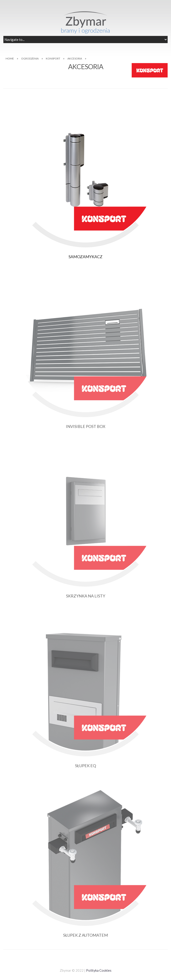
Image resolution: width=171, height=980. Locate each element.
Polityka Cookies (99, 970)
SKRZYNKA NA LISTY (86, 596)
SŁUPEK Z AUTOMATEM (85, 935)
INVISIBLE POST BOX (86, 426)
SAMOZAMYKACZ (85, 257)
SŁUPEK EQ (85, 766)
